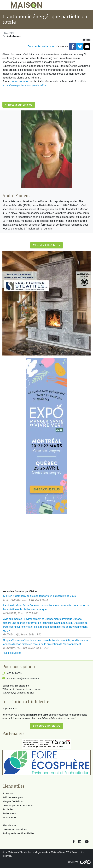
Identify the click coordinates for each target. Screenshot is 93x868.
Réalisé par (73, 862)
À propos (8, 793)
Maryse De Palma (12, 801)
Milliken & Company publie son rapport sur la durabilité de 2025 (40, 596)
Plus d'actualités (12, 653)
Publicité (8, 809)
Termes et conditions (15, 829)
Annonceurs (9, 817)
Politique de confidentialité (18, 833)
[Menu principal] (5, 5)
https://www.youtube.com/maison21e (24, 85)
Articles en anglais (13, 797)
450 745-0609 (14, 673)
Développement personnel (18, 805)
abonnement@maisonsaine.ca (23, 678)
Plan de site (9, 825)
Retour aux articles (19, 105)
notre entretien (21, 81)
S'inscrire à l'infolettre (46, 245)
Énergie (86, 40)
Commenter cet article (41, 46)
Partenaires (9, 813)
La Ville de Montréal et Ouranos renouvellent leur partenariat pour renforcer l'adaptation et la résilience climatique (46, 607)
